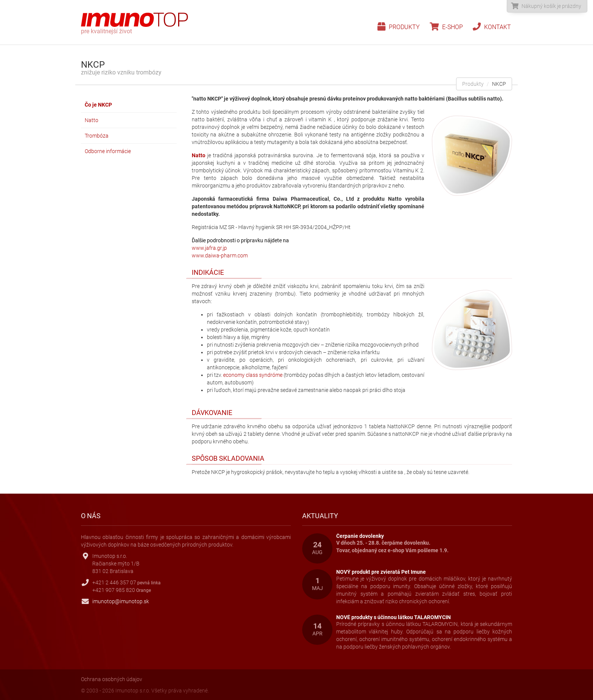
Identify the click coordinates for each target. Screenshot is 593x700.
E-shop (446, 27)
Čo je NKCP (98, 105)
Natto (92, 120)
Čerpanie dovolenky (360, 536)
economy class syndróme (253, 375)
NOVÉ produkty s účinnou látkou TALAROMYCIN (394, 617)
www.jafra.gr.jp (209, 248)
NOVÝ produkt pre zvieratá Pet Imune (381, 572)
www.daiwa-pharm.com (220, 256)
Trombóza (97, 136)
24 (317, 548)
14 (317, 629)
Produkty (399, 27)
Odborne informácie (108, 151)
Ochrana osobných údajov (112, 679)
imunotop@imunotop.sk (121, 601)
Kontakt (492, 27)
